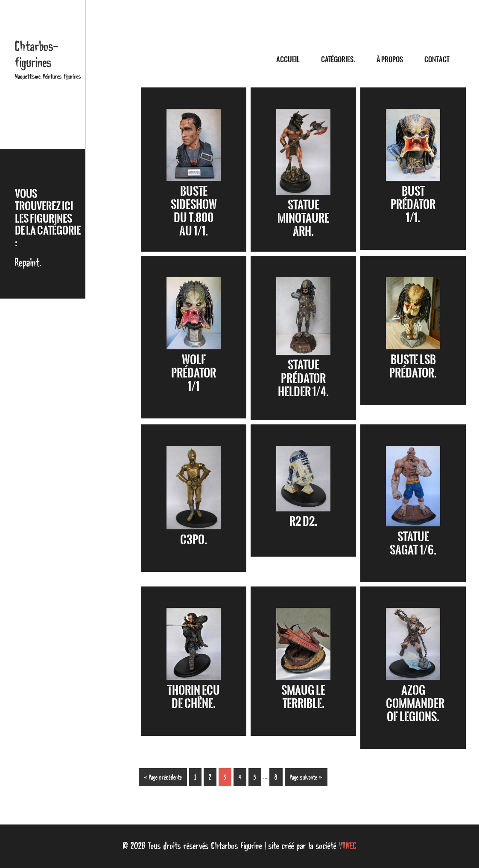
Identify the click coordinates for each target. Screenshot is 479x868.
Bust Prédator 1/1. (413, 204)
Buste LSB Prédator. (413, 366)
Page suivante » (306, 777)
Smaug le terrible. (303, 697)
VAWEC (348, 846)
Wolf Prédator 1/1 (194, 373)
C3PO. (194, 540)
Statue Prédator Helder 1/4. (303, 378)
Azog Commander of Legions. (415, 703)
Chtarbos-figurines (37, 54)
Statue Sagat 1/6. (413, 543)
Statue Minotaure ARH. (303, 218)
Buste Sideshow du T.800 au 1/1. (194, 211)
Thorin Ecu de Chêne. (194, 697)
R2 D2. (303, 521)
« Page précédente (163, 777)
